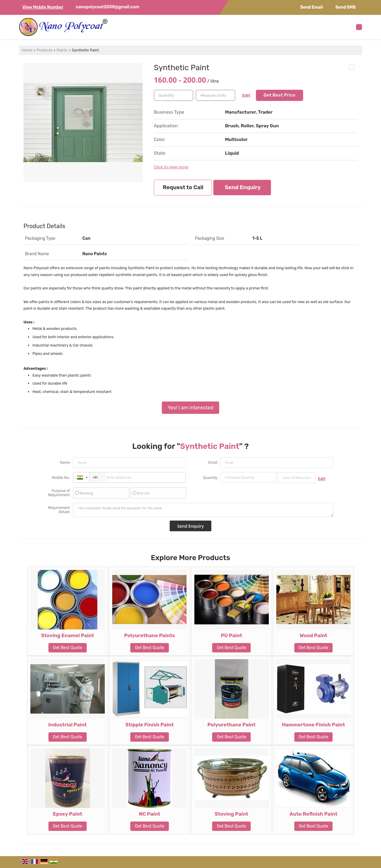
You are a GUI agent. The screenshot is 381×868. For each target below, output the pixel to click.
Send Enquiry (243, 187)
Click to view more (171, 167)
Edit (246, 95)
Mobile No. (61, 478)
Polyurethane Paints (150, 635)
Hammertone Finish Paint (313, 725)
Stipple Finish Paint (149, 725)
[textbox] (216, 95)
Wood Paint (314, 635)
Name (65, 462)
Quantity (210, 478)
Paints (62, 50)
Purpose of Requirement (59, 493)
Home (27, 50)
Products (44, 50)
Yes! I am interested (191, 408)
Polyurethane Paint (232, 725)
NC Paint (149, 814)
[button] (43, 7)
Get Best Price (279, 95)
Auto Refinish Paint (314, 814)
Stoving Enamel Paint (68, 635)
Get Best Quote (68, 648)
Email (213, 462)
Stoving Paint (231, 814)
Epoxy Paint (68, 814)
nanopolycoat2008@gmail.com (108, 7)
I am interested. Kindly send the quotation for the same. (203, 510)
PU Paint (231, 635)
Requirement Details (59, 510)
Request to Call (183, 187)
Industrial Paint (68, 725)
